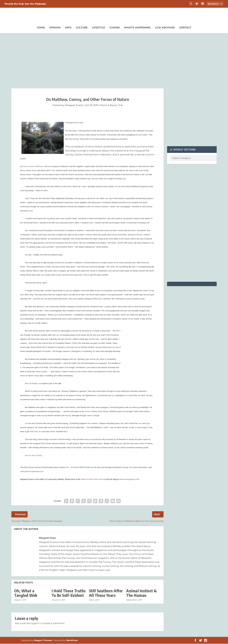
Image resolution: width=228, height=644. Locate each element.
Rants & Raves (108, 105)
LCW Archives (165, 28)
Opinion (55, 28)
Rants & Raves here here (92, 480)
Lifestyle (98, 28)
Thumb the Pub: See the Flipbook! (25, 4)
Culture (82, 28)
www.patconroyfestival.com (32, 472)
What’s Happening (137, 28)
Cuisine (115, 28)
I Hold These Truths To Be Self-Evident (69, 593)
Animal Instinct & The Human (142, 593)
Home (41, 28)
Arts (68, 28)
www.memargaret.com (129, 480)
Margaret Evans (74, 105)
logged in (36, 623)
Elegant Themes (43, 641)
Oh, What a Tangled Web (26, 593)
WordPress (72, 641)
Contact (185, 28)
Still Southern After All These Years (106, 593)
